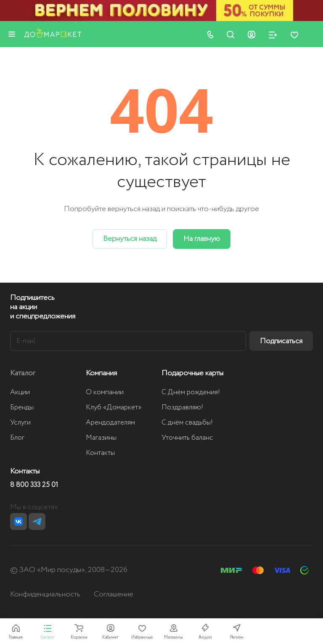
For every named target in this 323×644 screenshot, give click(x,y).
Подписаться (281, 341)
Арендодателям (110, 423)
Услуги (20, 423)
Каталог (23, 373)
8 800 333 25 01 (34, 485)
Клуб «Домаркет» (114, 408)
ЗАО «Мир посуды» (52, 570)
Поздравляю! (182, 408)
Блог (17, 438)
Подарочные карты (192, 373)
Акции (20, 392)
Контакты (100, 453)
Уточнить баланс (187, 438)
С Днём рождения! (191, 392)
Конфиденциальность (45, 594)
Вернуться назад (130, 239)
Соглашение (114, 594)
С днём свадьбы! (187, 423)
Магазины (101, 438)
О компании (105, 392)
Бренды (22, 408)
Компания (101, 373)
